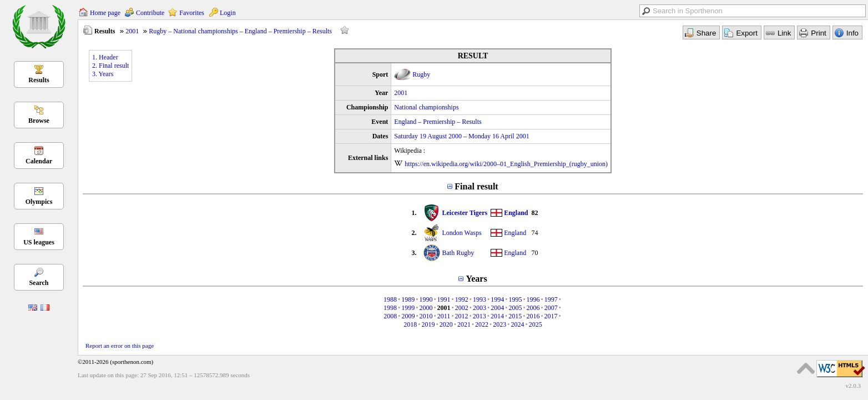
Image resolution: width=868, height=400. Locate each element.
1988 (390, 299)
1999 (408, 308)
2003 (480, 308)
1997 (551, 299)
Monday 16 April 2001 (499, 136)
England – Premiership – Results (438, 122)
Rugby (421, 74)
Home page (105, 13)
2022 (482, 324)
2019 (428, 324)
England (516, 213)
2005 (515, 308)
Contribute (150, 13)
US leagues (39, 242)
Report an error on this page (120, 346)
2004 (497, 308)
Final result (476, 186)
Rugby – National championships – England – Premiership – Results (240, 31)
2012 (462, 316)
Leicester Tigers (465, 213)
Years (476, 279)
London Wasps (461, 233)
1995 (515, 299)
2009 (408, 316)
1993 (480, 299)
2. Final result (110, 66)
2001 (132, 31)
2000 (426, 308)
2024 (518, 324)
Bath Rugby (458, 253)
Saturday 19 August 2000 (428, 136)
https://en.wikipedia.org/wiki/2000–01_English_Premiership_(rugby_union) (506, 164)
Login (228, 13)
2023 (499, 324)
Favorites (192, 13)
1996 (533, 299)
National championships (426, 107)
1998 (390, 308)
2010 (426, 316)
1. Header (105, 57)
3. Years (103, 74)
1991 (444, 299)
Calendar (39, 161)
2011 (444, 316)
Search (39, 283)
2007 (551, 308)
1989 (408, 299)
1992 (462, 299)
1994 (497, 299)
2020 (446, 324)
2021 (464, 324)
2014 (497, 316)
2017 (551, 316)
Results (39, 80)
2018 (410, 324)
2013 (480, 316)
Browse (39, 121)
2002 (462, 308)
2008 (390, 316)
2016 (533, 316)
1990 (426, 299)
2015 (515, 316)
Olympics (39, 202)
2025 (536, 324)
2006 (533, 308)
